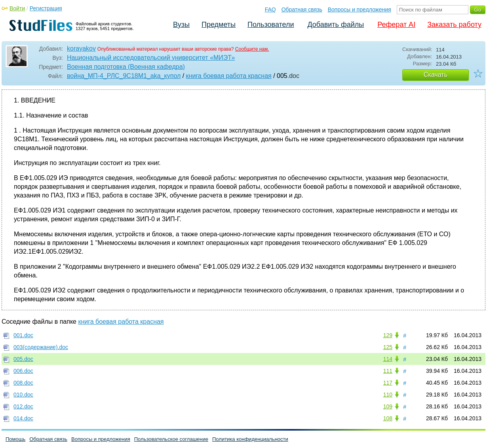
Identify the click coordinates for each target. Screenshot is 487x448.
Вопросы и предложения (360, 9)
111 (388, 371)
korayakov (81, 48)
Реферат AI (396, 25)
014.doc (23, 418)
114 (388, 359)
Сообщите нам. (252, 49)
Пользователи (271, 25)
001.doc (23, 335)
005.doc (23, 359)
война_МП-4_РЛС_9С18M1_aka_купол (124, 76)
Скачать (436, 75)
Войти (17, 8)
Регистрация (46, 8)
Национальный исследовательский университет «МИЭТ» (151, 58)
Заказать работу (454, 25)
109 (388, 406)
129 (388, 335)
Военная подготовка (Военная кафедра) (126, 67)
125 (388, 347)
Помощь (15, 439)
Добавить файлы (336, 25)
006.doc (23, 371)
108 (388, 418)
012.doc (23, 406)
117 (388, 383)
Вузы (181, 25)
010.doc (23, 395)
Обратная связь (302, 9)
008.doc (23, 383)
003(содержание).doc (41, 347)
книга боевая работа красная (229, 76)
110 (388, 395)
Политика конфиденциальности (250, 439)
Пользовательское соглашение (171, 439)
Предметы (219, 25)
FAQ (270, 9)
